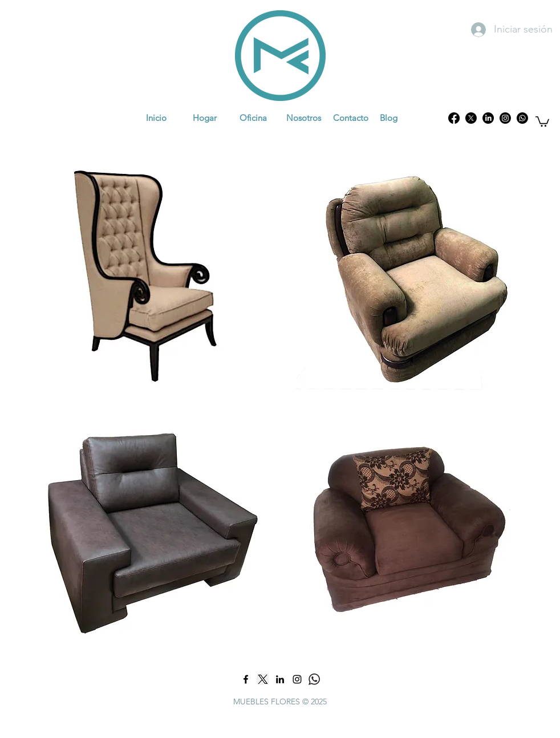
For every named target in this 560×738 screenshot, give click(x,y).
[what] (314, 679)
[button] (542, 121)
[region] (146, 275)
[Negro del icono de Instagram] (297, 679)
